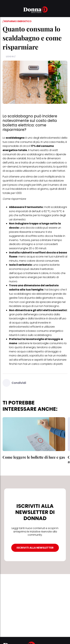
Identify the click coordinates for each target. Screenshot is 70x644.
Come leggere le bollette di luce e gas (34, 457)
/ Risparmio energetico (17, 21)
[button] (5, 10)
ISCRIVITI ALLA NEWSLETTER (35, 548)
